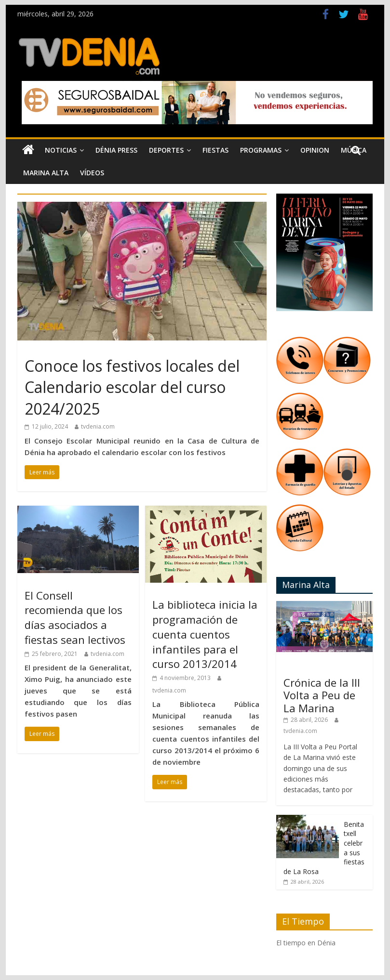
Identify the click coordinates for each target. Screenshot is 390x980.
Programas (261, 150)
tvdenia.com (98, 426)
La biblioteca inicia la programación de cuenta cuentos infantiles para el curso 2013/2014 (205, 634)
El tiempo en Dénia (306, 943)
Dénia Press (116, 150)
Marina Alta (46, 173)
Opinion (315, 150)
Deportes (166, 150)
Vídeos (92, 173)
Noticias (61, 150)
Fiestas (215, 150)
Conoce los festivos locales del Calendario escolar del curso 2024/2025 (132, 387)
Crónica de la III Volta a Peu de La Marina (322, 695)
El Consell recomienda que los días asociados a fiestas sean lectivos (75, 617)
